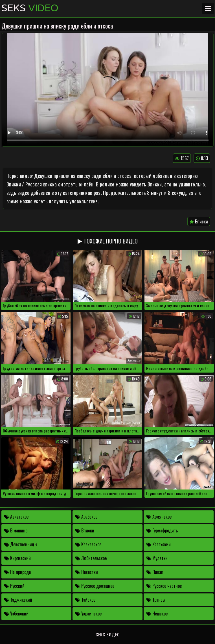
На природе (17, 572)
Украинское (88, 613)
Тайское (85, 600)
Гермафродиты (163, 530)
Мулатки (157, 558)
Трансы (156, 600)
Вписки (199, 221)
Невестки (87, 572)
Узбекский (16, 613)
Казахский (159, 544)
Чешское (157, 613)
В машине (16, 530)
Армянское (159, 517)
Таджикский (18, 600)
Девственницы (21, 544)
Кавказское (88, 544)
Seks (30, 8)
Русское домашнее (95, 586)
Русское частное (164, 586)
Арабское (86, 517)
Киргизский (17, 558)
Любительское (91, 558)
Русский (14, 586)
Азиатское (16, 517)
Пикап (155, 572)
